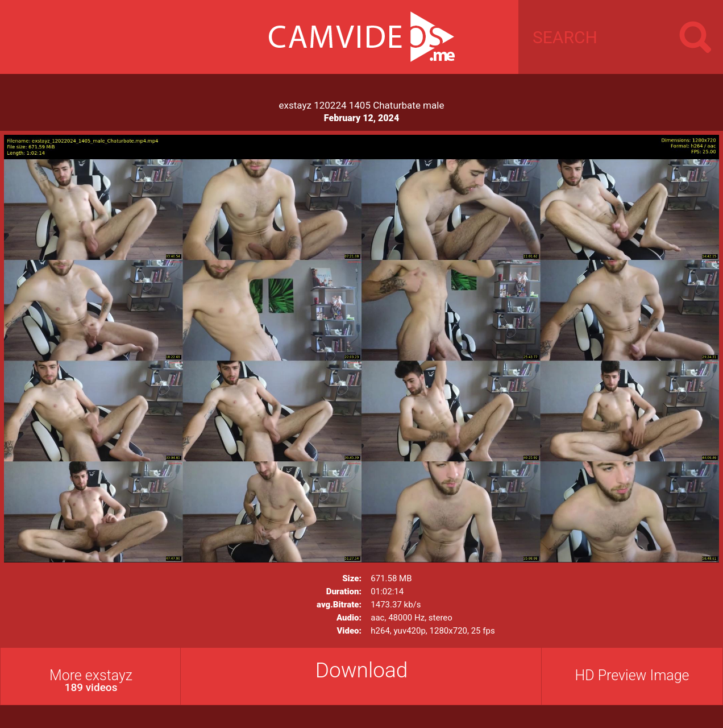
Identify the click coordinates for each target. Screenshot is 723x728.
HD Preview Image (632, 675)
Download (362, 670)
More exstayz (91, 681)
